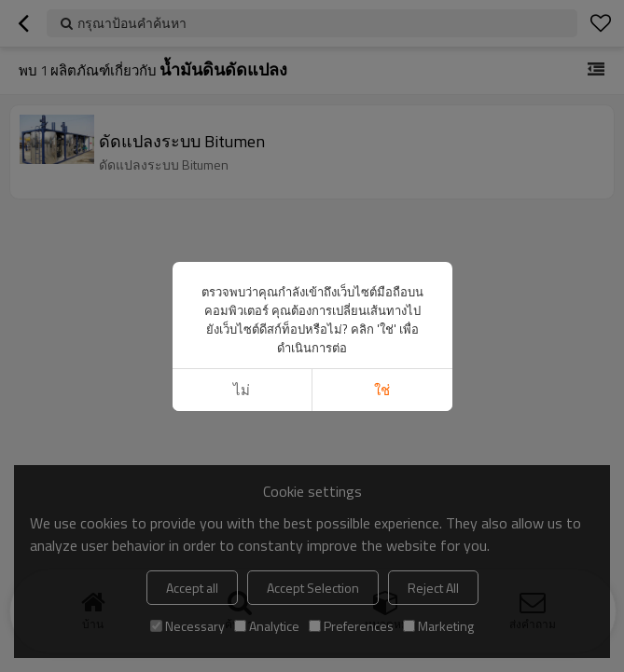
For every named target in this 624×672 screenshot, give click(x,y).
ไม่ (242, 390)
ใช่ (382, 390)
